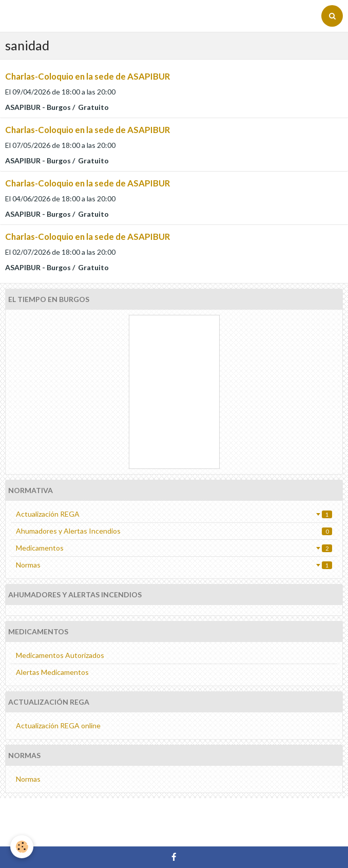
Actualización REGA (174, 514)
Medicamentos (174, 548)
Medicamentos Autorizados (60, 655)
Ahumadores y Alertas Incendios (174, 531)
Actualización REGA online (58, 725)
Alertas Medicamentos (52, 672)
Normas (174, 565)
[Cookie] (22, 847)
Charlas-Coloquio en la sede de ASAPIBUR (88, 76)
